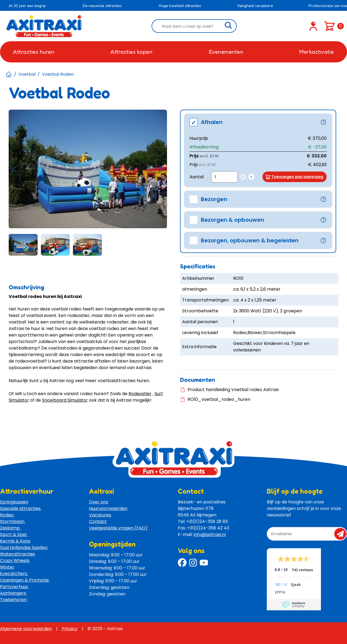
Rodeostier (140, 394)
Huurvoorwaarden (108, 508)
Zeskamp (10, 528)
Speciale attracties (21, 508)
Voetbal (27, 74)
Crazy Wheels (15, 561)
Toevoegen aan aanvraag (297, 177)
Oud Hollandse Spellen (24, 548)
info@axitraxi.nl (210, 534)
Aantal (197, 177)
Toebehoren (14, 600)
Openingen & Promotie (25, 580)
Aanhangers (14, 593)
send (342, 534)
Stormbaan (13, 521)
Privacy (69, 629)
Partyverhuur (15, 587)
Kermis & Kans (15, 541)
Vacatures (100, 515)
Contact (98, 521)
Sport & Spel (14, 534)
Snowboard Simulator (65, 400)
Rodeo (7, 515)
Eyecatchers (14, 574)
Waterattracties (17, 554)
